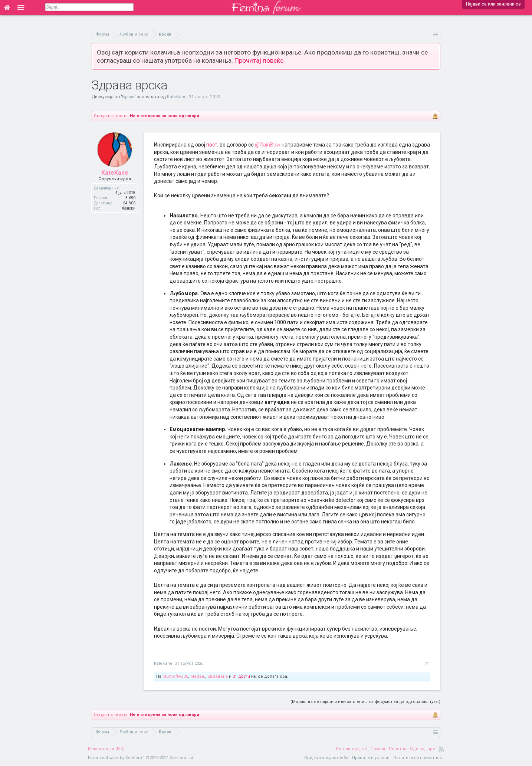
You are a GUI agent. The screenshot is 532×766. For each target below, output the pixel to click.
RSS (441, 749)
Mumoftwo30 (175, 676)
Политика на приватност (419, 758)
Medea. (198, 676)
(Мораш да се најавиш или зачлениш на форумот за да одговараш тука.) (365, 702)
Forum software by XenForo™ (141, 758)
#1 (428, 663)
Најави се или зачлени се (493, 4)
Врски (128, 97)
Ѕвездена (218, 676)
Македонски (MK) (106, 749)
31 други (241, 676)
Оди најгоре (423, 749)
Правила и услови (371, 758)
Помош (378, 749)
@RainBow (268, 145)
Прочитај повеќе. (260, 60)
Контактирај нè (352, 749)
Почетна (398, 749)
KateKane (177, 97)
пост (212, 145)
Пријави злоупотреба (326, 758)
